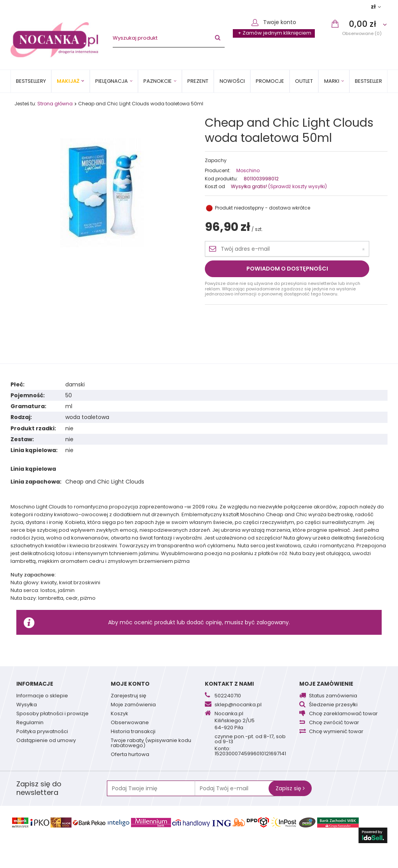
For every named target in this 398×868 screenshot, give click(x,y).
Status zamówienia (333, 696)
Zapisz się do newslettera (39, 788)
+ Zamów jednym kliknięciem (275, 33)
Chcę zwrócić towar (334, 723)
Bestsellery (31, 81)
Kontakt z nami (229, 684)
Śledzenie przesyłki (333, 705)
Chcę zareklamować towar (343, 714)
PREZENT (198, 81)
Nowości (232, 81)
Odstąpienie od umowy (46, 741)
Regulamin (30, 723)
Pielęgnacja (112, 81)
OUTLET (304, 81)
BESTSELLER (368, 81)
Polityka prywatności (42, 732)
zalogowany (273, 622)
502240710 (228, 696)
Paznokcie (158, 81)
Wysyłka (27, 705)
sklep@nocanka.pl (238, 705)
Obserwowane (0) (362, 33)
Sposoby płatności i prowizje (52, 714)
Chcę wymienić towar (336, 732)
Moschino (248, 171)
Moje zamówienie (326, 684)
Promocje (270, 81)
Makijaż (68, 81)
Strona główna (55, 104)
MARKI (332, 81)
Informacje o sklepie (42, 696)
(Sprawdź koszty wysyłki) (297, 186)
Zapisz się (290, 788)
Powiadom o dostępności (287, 269)
